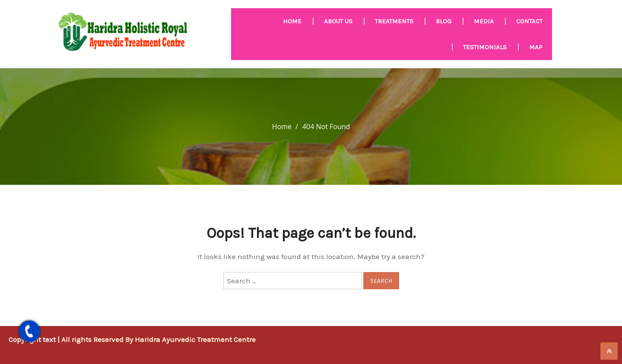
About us (338, 21)
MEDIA (484, 21)
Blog (444, 21)
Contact (529, 21)
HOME (292, 21)
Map (536, 47)
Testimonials (485, 47)
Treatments (394, 21)
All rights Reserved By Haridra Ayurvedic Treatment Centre (159, 339)
